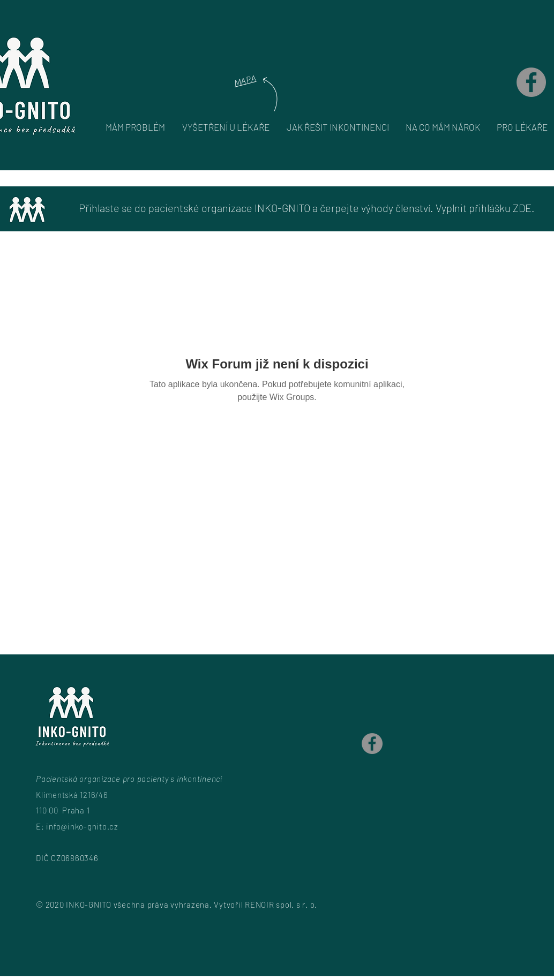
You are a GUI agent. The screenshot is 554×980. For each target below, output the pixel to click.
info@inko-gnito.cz (82, 826)
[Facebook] (531, 82)
